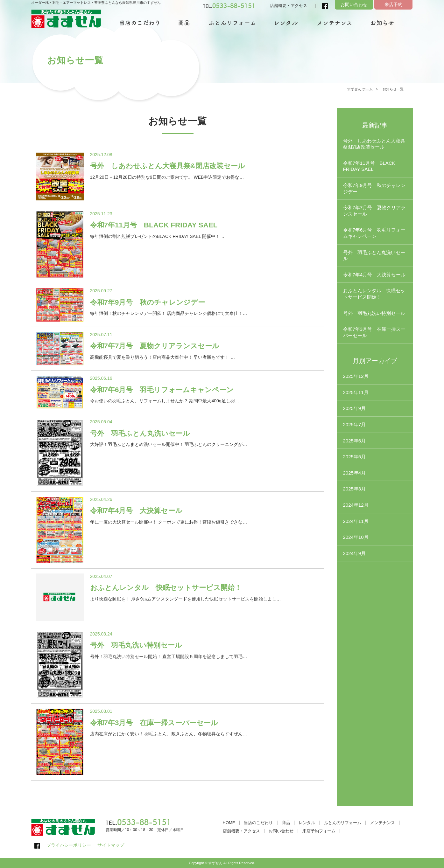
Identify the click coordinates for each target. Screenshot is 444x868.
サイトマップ (111, 845)
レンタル (307, 823)
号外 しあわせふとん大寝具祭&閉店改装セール (374, 144)
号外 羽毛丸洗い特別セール (374, 313)
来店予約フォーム (319, 831)
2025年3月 (355, 489)
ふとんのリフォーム (343, 823)
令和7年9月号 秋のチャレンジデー (374, 188)
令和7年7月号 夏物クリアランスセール (374, 211)
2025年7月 (355, 424)
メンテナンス (383, 823)
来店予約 (393, 4)
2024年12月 (356, 505)
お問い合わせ (354, 4)
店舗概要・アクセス (289, 6)
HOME (229, 823)
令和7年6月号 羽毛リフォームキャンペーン (374, 233)
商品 (286, 823)
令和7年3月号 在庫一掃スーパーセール (374, 332)
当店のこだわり (258, 823)
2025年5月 (355, 457)
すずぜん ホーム (360, 89)
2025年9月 (355, 408)
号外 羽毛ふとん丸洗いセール (374, 256)
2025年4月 (355, 473)
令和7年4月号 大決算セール (374, 275)
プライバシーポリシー (69, 845)
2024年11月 (356, 521)
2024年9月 (355, 553)
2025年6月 (355, 441)
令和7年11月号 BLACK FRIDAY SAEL (369, 166)
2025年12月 (356, 376)
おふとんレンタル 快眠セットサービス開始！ (374, 294)
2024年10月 (356, 537)
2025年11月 (356, 392)
